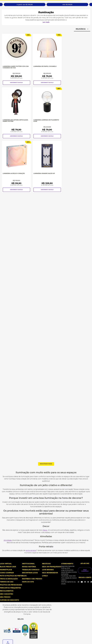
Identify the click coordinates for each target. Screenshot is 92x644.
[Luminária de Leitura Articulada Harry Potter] (16, 113)
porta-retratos (31, 550)
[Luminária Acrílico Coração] (16, 167)
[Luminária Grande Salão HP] (47, 167)
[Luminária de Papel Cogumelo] (47, 60)
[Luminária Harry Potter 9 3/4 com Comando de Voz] (16, 60)
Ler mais (46, 22)
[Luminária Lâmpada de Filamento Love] (47, 113)
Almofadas (8, 540)
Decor (45, 530)
